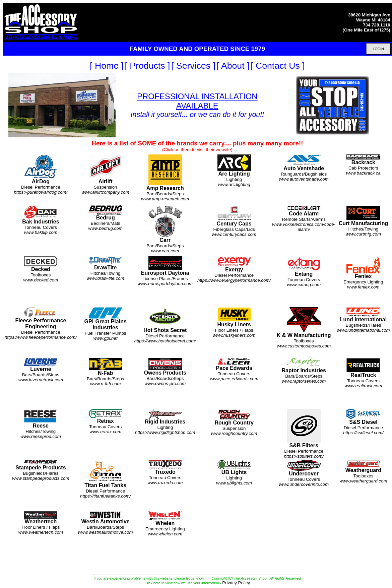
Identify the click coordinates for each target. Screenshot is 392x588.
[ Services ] (193, 66)
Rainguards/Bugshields (304, 168)
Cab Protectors (363, 165)
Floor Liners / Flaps (234, 322)
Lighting (234, 171)
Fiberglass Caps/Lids (234, 221)
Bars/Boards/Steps (165, 178)
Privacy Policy (236, 583)
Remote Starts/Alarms (304, 219)
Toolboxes (41, 269)
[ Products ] (148, 66)
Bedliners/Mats (106, 218)
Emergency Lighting (364, 273)
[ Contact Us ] (278, 66)
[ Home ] (107, 66)
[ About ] (233, 66)
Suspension (106, 175)
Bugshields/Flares (363, 320)
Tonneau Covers (41, 220)
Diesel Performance (41, 175)
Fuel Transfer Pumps (106, 324)
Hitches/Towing (364, 221)
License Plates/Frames (165, 271)
